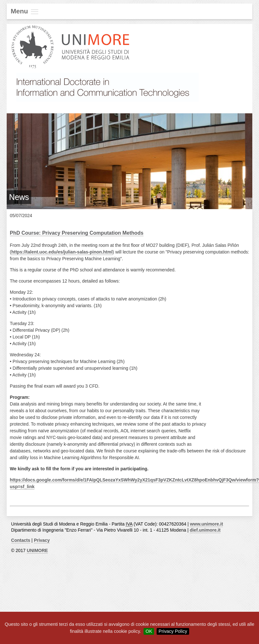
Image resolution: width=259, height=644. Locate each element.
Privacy (42, 540)
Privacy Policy (173, 631)
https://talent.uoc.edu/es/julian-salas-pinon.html (62, 252)
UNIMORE (37, 550)
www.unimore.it (206, 524)
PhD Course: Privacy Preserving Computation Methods (77, 233)
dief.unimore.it (205, 530)
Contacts (21, 540)
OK (149, 631)
